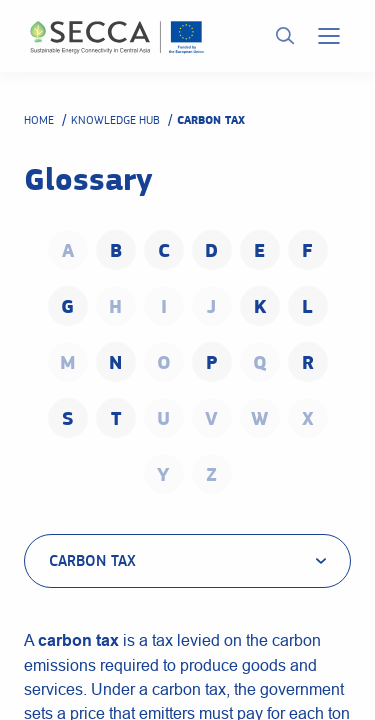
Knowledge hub (115, 120)
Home (39, 120)
